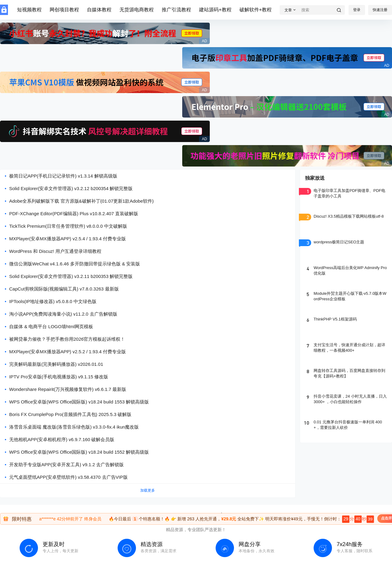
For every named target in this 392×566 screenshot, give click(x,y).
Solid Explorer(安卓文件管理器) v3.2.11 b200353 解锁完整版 (71, 276)
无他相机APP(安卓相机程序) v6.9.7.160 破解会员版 (62, 439)
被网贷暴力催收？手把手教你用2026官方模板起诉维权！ (67, 339)
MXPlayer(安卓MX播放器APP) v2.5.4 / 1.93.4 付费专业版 (68, 239)
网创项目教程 (64, 10)
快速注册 (380, 10)
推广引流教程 (176, 10)
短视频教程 (29, 10)
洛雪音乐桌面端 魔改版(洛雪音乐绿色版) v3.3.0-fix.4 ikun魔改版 (74, 427)
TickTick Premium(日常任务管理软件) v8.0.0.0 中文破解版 (68, 226)
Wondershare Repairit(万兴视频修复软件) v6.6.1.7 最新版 (68, 389)
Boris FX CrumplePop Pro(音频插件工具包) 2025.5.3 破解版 (70, 414)
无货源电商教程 (137, 10)
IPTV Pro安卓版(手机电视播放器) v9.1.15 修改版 (59, 377)
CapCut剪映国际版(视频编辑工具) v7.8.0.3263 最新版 (64, 289)
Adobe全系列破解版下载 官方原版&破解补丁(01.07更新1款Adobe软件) (81, 201)
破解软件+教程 (256, 10)
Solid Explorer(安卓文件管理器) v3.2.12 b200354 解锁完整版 (71, 188)
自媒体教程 (99, 10)
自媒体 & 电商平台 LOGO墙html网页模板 (51, 326)
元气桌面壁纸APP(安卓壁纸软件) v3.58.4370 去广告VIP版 (68, 477)
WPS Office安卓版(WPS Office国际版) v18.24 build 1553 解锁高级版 (79, 402)
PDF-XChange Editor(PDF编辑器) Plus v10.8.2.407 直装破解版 (74, 214)
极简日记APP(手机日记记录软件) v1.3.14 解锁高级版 (63, 176)
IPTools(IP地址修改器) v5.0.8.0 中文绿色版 (53, 301)
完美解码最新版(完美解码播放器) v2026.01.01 (56, 364)
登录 (357, 10)
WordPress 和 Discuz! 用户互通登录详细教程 (55, 251)
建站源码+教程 (215, 10)
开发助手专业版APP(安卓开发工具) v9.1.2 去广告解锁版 (66, 465)
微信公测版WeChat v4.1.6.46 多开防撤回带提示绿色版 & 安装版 (75, 264)
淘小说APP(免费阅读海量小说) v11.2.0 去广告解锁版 (63, 314)
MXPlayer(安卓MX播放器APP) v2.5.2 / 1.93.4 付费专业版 (68, 352)
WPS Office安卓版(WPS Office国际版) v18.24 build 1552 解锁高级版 (79, 452)
